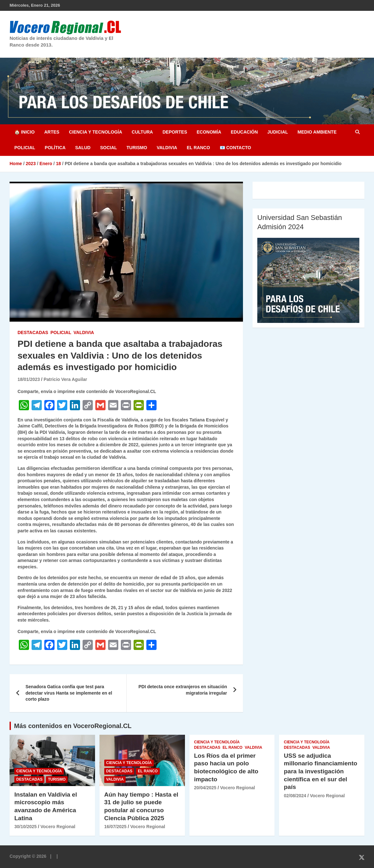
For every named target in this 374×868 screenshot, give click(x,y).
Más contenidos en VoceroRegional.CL (73, 726)
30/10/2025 (26, 827)
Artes (52, 132)
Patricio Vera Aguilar (65, 379)
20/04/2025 (205, 788)
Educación (244, 132)
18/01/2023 (29, 379)
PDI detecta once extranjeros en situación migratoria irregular (183, 690)
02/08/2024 (295, 796)
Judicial (278, 132)
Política (55, 148)
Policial (25, 148)
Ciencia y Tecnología (95, 132)
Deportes (175, 132)
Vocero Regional (58, 827)
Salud (83, 148)
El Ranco (198, 148)
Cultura (142, 132)
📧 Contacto (235, 148)
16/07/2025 (115, 827)
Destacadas (33, 332)
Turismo (137, 148)
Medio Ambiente (317, 132)
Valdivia (167, 148)
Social (109, 148)
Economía (209, 132)
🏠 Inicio (25, 132)
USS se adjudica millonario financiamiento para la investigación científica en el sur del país (320, 771)
